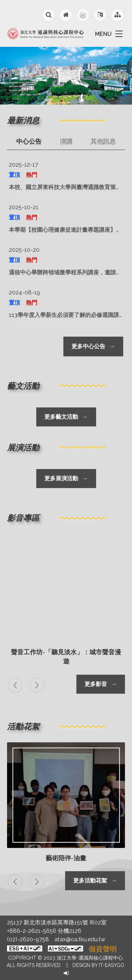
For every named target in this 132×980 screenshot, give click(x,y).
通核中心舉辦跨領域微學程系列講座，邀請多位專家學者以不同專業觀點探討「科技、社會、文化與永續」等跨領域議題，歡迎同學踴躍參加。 (65, 273)
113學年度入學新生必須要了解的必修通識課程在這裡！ (64, 316)
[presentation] (17, 685)
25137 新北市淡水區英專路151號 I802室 (57, 922)
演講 (66, 141)
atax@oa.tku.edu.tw (80, 939)
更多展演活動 (66, 478)
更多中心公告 (93, 346)
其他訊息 (103, 141)
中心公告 (29, 141)
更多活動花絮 (95, 881)
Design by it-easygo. (99, 965)
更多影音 (101, 684)
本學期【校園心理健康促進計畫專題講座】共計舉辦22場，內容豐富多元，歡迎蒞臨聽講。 (65, 230)
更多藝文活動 (66, 417)
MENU (103, 34)
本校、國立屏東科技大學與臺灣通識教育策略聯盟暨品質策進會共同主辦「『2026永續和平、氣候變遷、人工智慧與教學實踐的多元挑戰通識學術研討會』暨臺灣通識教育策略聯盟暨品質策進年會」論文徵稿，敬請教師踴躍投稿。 (65, 188)
